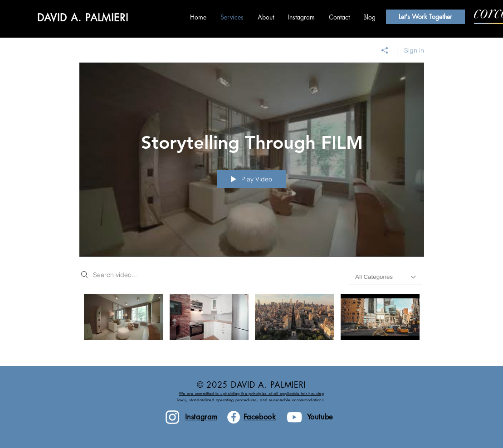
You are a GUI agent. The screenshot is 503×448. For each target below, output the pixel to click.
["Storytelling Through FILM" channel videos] (252, 323)
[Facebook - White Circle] (234, 417)
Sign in (414, 50)
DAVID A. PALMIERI (83, 18)
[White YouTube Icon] (294, 417)
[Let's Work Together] (425, 17)
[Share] (385, 50)
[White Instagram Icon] (172, 417)
